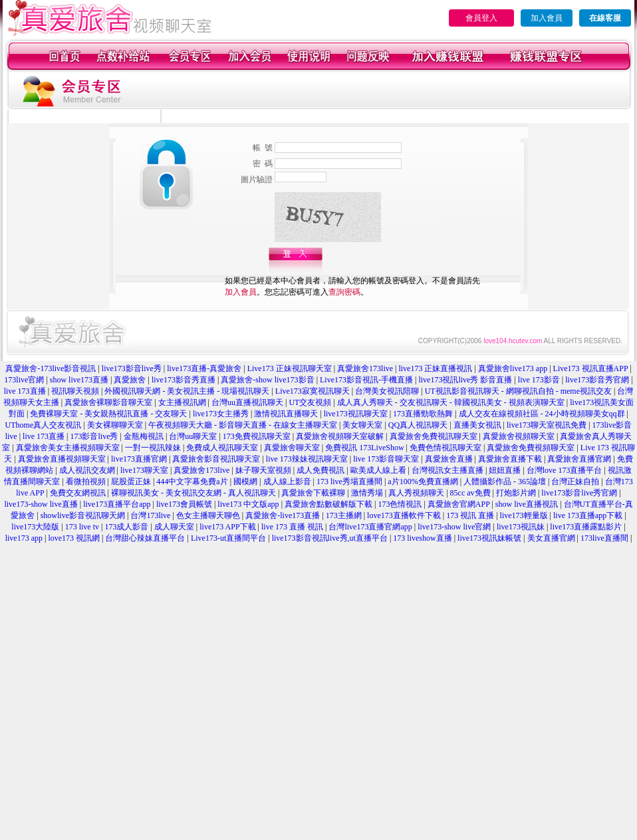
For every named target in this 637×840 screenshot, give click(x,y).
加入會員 (547, 18)
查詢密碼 (344, 292)
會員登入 (481, 18)
